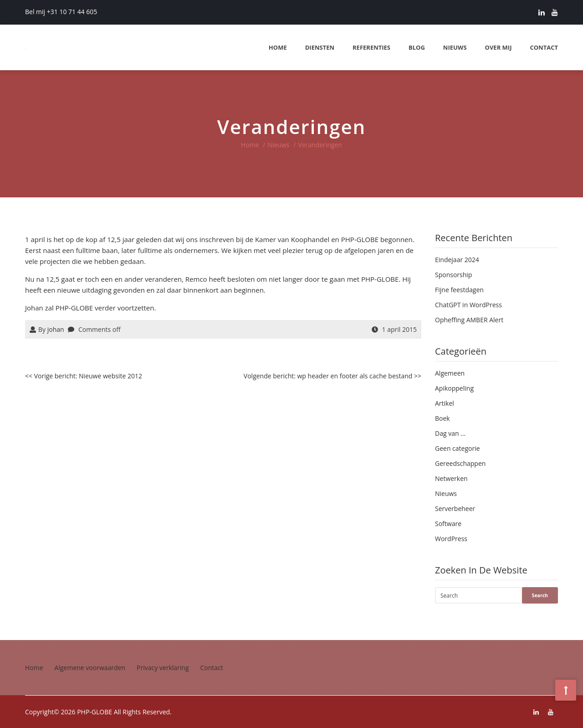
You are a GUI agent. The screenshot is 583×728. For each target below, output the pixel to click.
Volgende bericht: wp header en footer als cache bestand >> (332, 376)
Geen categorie (458, 448)
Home (278, 47)
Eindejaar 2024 (457, 260)
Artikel (445, 403)
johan (56, 329)
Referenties (371, 47)
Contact (544, 47)
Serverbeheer (455, 509)
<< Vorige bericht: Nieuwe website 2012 (84, 376)
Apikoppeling (454, 388)
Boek (442, 418)
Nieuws (455, 47)
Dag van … (450, 433)
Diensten (320, 47)
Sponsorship (453, 275)
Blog (417, 47)
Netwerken (451, 478)
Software (448, 524)
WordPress (451, 539)
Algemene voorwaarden (90, 668)
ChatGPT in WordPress (468, 305)
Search (540, 595)
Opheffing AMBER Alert (469, 320)
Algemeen (450, 373)
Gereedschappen (460, 463)
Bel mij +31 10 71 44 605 (61, 12)
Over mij (499, 47)
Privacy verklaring (163, 668)
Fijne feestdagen (459, 290)
